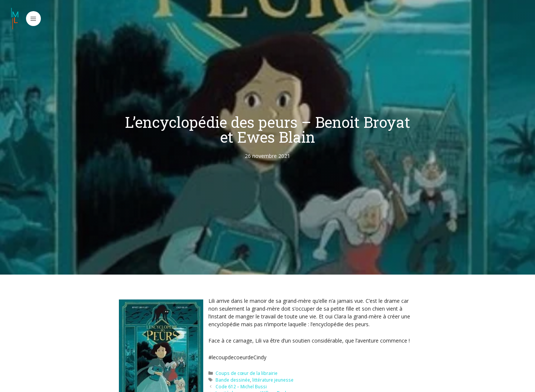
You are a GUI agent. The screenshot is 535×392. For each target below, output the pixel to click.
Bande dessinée (233, 380)
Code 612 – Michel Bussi (241, 386)
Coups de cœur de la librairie (247, 373)
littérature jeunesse (273, 380)
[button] (33, 19)
